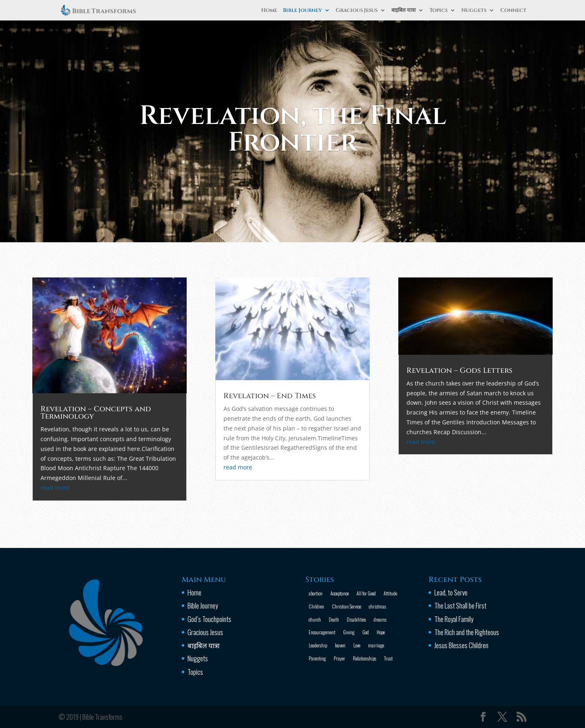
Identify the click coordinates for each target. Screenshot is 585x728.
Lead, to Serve (451, 592)
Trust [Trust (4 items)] (388, 658)
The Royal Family (454, 619)
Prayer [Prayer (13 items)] (339, 658)
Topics (438, 11)
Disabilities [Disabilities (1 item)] (356, 619)
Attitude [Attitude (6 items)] (390, 593)
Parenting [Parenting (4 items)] (317, 658)
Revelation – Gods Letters (444, 373)
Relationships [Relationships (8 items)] (365, 658)
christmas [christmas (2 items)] (377, 606)
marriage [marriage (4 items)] (376, 645)
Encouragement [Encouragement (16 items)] (322, 632)
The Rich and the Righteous (467, 632)
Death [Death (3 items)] (334, 619)
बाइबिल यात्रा (403, 11)
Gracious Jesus (357, 11)
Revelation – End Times (272, 396)
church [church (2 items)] (315, 619)
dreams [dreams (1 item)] (380, 619)
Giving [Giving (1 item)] (349, 632)
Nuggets (474, 11)
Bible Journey (302, 11)
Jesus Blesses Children (461, 645)
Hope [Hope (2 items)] (381, 632)
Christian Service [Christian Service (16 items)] (347, 606)
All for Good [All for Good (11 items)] (366, 593)
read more (77, 479)
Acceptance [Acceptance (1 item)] (340, 593)
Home (269, 11)
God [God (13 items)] (366, 632)
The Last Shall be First (460, 605)
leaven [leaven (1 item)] (340, 645)
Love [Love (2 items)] (357, 645)
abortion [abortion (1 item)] (316, 593)
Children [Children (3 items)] (316, 606)
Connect (513, 11)
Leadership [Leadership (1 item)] (318, 645)
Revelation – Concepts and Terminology (114, 411)
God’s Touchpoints (209, 619)
